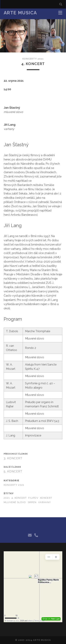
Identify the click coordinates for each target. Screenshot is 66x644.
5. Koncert (13, 471)
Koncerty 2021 (33, 59)
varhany (45, 502)
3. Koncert (13, 458)
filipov (33, 498)
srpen (32, 502)
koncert (46, 498)
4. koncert (19, 498)
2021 (7, 498)
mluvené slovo (15, 502)
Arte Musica (20, 13)
